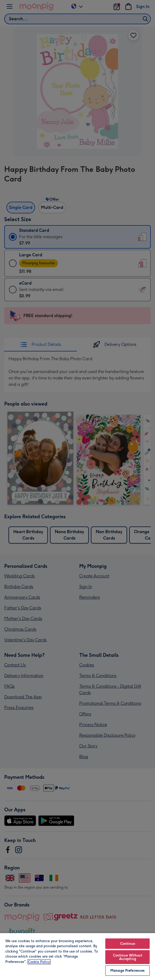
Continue (128, 944)
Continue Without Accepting (128, 957)
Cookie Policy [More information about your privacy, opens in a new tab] (39, 962)
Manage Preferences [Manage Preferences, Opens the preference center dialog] (127, 971)
